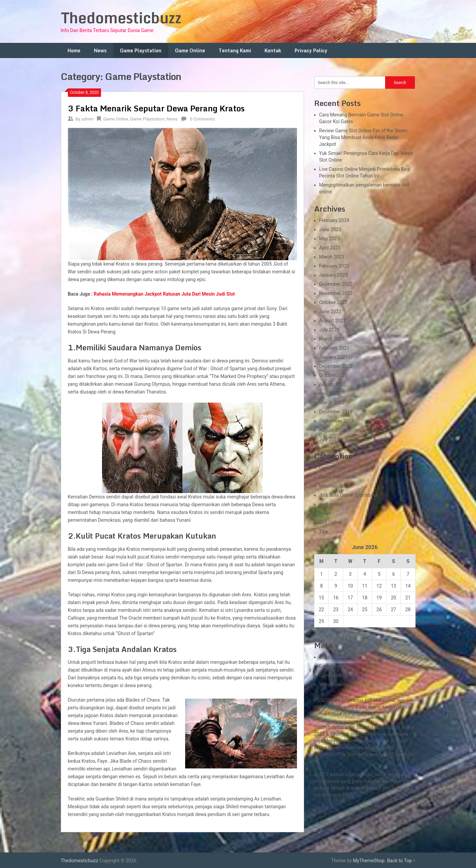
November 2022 (336, 293)
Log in (326, 657)
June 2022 (330, 311)
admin (87, 119)
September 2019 (337, 421)
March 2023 (332, 257)
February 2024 (334, 220)
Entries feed (332, 666)
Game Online (190, 50)
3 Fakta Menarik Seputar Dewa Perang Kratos (156, 108)
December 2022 (336, 284)
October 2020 (333, 375)
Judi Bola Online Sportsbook (349, 495)
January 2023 (334, 275)
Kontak (273, 50)
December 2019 (336, 412)
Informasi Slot (334, 486)
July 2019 (329, 439)
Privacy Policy (311, 50)
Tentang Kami (235, 50)
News (100, 50)
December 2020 (336, 366)
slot (404, 741)
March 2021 (332, 339)
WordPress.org (335, 684)
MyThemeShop (369, 861)
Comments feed (336, 675)
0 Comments (202, 119)
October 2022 (333, 302)
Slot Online (331, 522)
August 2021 (333, 321)
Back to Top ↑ (401, 861)
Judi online (331, 504)
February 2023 (334, 266)
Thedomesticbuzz (121, 18)
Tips (324, 532)
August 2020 (333, 384)
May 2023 (330, 239)
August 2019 (333, 430)
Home (74, 50)
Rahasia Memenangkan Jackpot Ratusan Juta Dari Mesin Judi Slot (164, 294)
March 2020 (332, 403)
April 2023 (330, 248)
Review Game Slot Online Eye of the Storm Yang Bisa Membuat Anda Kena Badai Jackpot (363, 137)
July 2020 (329, 394)
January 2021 (334, 357)
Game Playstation (141, 50)
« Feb (320, 631)
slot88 (334, 707)
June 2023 (330, 229)
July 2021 (329, 330)
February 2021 (334, 348)
